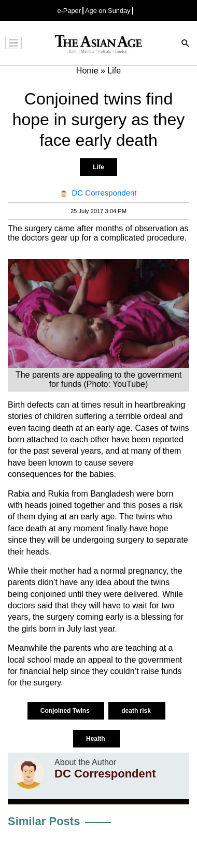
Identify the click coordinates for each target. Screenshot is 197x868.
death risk (137, 711)
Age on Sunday (108, 11)
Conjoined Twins (66, 711)
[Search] (186, 44)
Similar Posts (44, 821)
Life (98, 167)
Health (96, 739)
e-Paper (69, 11)
